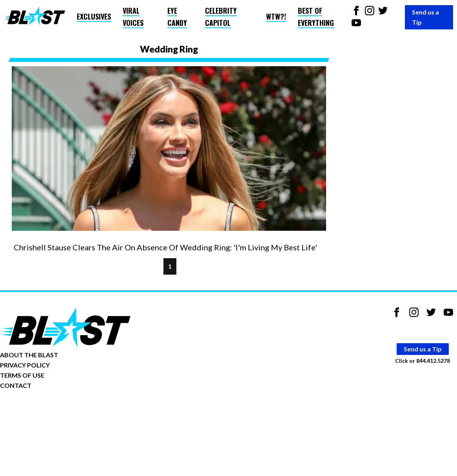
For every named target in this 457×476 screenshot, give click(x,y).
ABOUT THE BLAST (29, 355)
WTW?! (276, 16)
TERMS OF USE (22, 375)
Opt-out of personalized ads (38, 410)
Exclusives (94, 16)
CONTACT (16, 385)
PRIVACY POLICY (25, 365)
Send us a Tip (425, 17)
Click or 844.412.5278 (423, 361)
